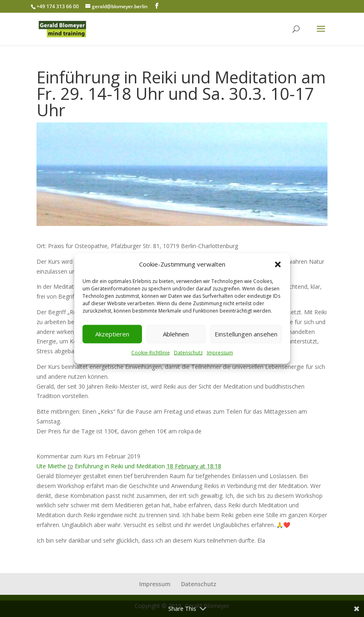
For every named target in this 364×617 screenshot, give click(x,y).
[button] (278, 265)
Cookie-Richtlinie (151, 353)
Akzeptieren (112, 334)
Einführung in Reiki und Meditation (121, 466)
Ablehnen (176, 334)
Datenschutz (188, 353)
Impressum (220, 353)
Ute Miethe (51, 466)
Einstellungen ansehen (246, 334)
